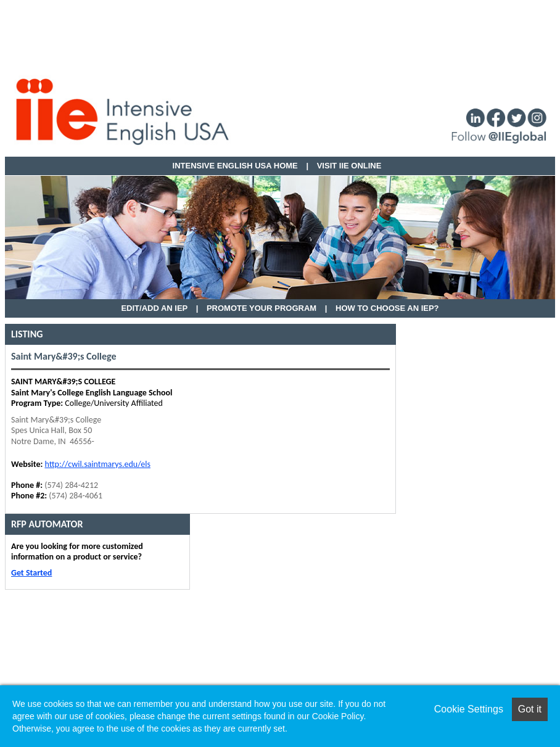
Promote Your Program (261, 308)
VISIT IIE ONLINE (349, 166)
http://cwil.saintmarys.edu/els (97, 464)
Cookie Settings (469, 709)
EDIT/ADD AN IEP (154, 308)
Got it (530, 709)
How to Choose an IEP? (387, 308)
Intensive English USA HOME (235, 166)
